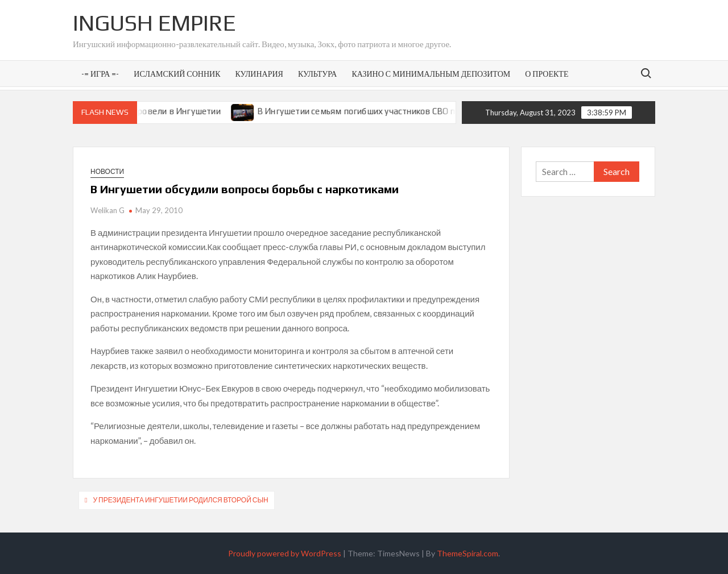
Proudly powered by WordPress (285, 553)
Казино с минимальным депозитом (431, 74)
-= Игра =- (100, 74)
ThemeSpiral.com (468, 553)
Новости (107, 171)
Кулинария (259, 74)
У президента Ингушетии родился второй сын (180, 500)
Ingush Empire (154, 23)
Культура (317, 74)
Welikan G (107, 210)
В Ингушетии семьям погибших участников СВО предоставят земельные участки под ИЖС (445, 111)
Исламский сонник (177, 74)
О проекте (547, 74)
